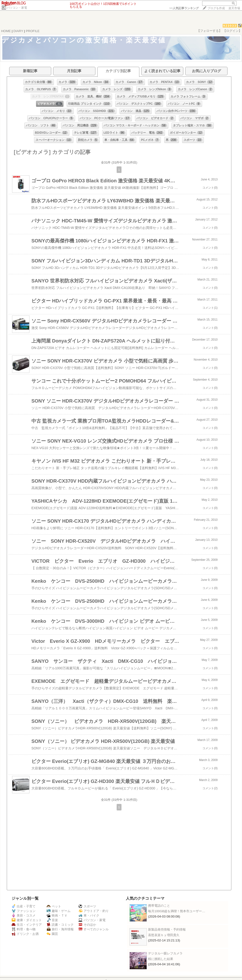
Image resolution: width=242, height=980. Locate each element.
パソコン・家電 (17, 8)
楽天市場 (234, 8)
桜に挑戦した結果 (161, 959)
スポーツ (87, 906)
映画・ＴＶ (57, 915)
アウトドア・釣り (94, 911)
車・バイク (89, 915)
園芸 (52, 934)
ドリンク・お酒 (25, 934)
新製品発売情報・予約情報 (167, 929)
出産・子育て (24, 906)
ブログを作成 (216, 8)
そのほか (87, 925)
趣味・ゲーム (59, 911)
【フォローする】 (209, 31)
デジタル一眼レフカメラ (165, 953)
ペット (54, 906)
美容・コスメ (24, 915)
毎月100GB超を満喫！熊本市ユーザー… (177, 911)
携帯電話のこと (159, 906)
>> (184, 8)
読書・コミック (60, 925)
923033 (230, 26)
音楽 (52, 920)
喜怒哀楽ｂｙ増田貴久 (164, 935)
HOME (6, 31)
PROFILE (33, 31)
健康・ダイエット (27, 920)
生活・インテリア (27, 925)
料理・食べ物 (24, 929)
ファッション (24, 911)
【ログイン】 (232, 31)
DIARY (18, 31)
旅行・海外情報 (60, 929)
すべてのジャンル (94, 929)
